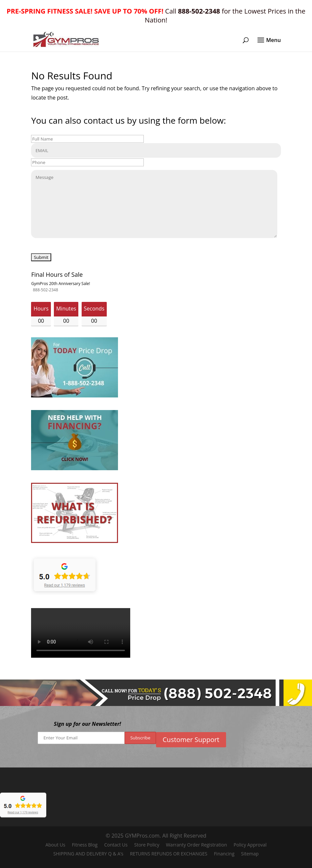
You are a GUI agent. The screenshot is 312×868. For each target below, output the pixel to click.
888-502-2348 (45, 290)
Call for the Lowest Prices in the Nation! (156, 16)
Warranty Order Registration (196, 845)
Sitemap (250, 854)
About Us (55, 845)
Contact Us (116, 845)
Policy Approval (250, 845)
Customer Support (191, 740)
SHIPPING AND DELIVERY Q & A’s (88, 854)
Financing (224, 854)
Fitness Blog (85, 845)
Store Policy (147, 845)
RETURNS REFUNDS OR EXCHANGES (169, 854)
